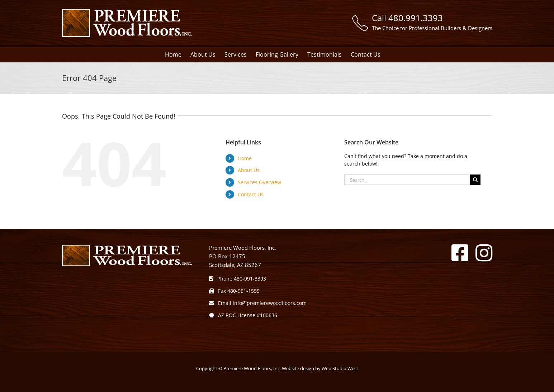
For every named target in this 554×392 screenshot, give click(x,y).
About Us (249, 170)
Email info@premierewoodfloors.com (258, 303)
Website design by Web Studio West (320, 368)
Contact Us (251, 194)
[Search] (475, 180)
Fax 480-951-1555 (234, 291)
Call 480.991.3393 (407, 18)
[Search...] (407, 180)
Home (245, 158)
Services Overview (259, 182)
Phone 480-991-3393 (238, 279)
